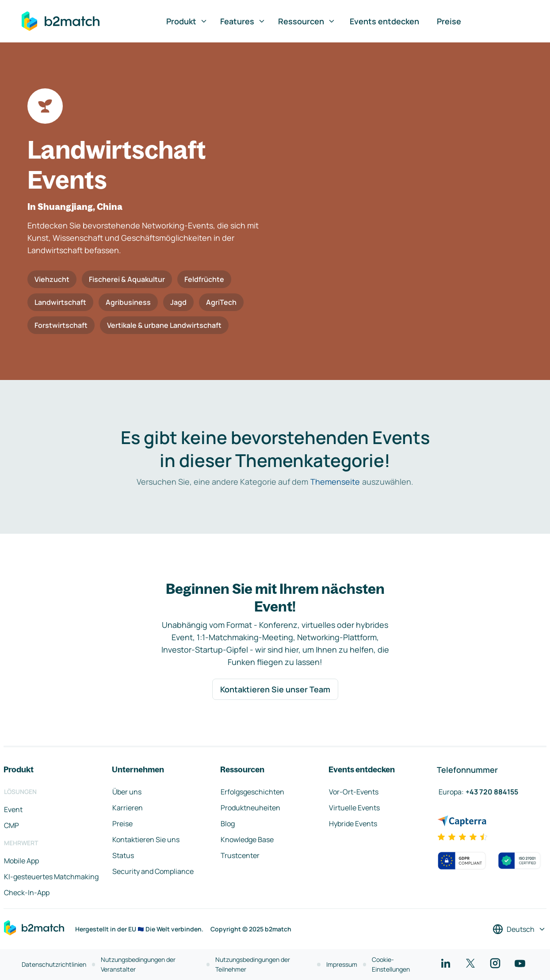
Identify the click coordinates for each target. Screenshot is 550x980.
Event (13, 809)
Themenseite (335, 482)
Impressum (342, 964)
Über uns (127, 792)
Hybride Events (353, 824)
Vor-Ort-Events (354, 792)
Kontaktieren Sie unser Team (275, 689)
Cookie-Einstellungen (391, 964)
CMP (11, 825)
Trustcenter (240, 855)
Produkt (187, 21)
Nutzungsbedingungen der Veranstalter (138, 964)
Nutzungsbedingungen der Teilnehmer (253, 964)
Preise (449, 21)
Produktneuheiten (250, 808)
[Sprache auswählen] (519, 929)
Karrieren (128, 808)
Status (123, 855)
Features (243, 21)
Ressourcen (307, 21)
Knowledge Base (247, 839)
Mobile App (21, 861)
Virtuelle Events (354, 808)
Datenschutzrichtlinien (54, 964)
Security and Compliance (153, 871)
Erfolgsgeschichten (252, 792)
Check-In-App (27, 893)
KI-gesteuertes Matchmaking (51, 877)
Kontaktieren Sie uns (146, 839)
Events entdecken (384, 21)
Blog (228, 824)
